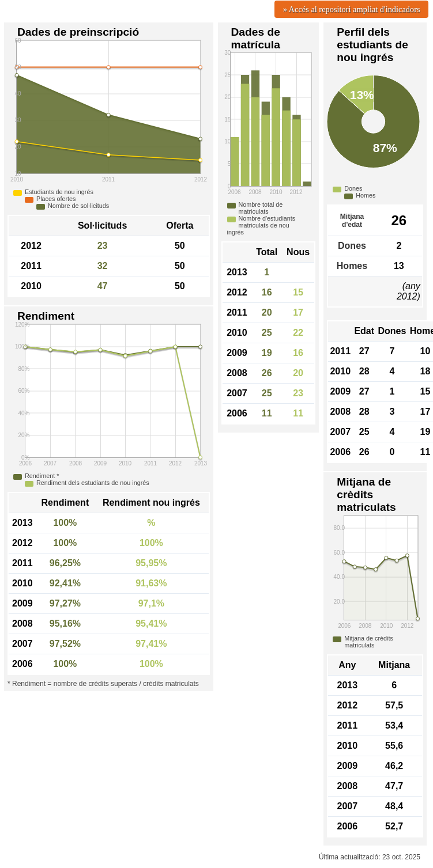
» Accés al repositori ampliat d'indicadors (352, 9)
